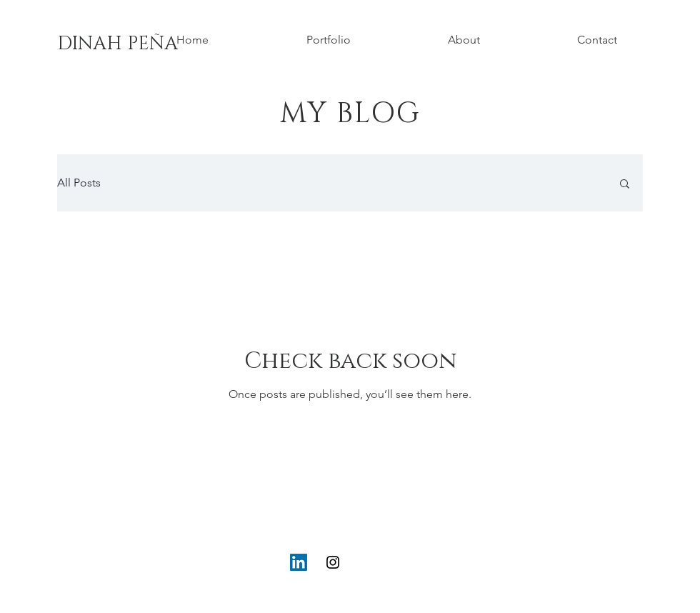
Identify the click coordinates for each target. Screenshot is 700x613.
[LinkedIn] (299, 562)
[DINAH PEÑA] (117, 44)
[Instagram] (333, 562)
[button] (625, 185)
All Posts (79, 183)
